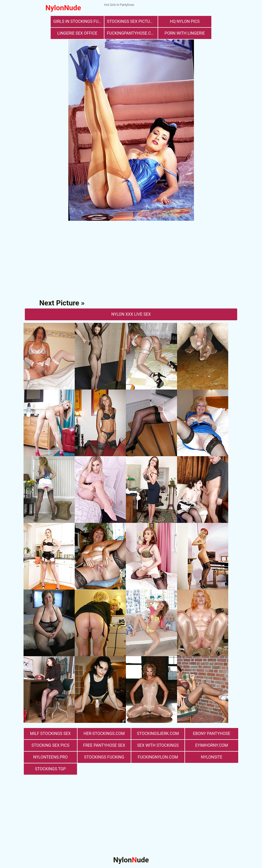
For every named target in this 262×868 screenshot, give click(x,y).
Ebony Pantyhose (212, 734)
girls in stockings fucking (79, 21)
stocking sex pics (50, 745)
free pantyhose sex (104, 745)
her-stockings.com (104, 734)
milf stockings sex (51, 734)
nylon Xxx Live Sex (131, 314)
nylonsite (212, 757)
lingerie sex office (77, 33)
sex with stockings (158, 745)
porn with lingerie (185, 33)
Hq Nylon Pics (185, 21)
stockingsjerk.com (158, 734)
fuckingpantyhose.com (132, 33)
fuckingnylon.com (158, 757)
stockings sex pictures (132, 21)
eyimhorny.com (212, 745)
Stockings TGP (50, 769)
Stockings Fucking (104, 757)
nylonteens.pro (51, 757)
